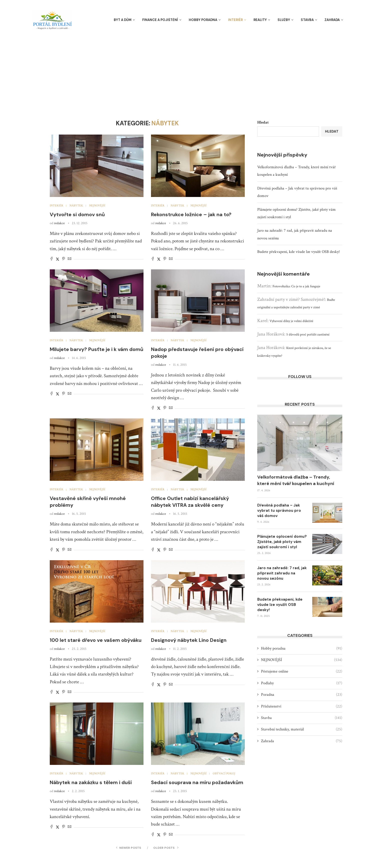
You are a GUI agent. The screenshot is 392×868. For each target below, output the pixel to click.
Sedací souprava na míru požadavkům (197, 782)
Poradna (302, 695)
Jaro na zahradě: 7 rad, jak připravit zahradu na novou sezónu (282, 573)
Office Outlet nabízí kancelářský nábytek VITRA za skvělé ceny (190, 502)
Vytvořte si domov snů (77, 214)
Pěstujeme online (302, 672)
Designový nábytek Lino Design (189, 640)
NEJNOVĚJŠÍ (302, 660)
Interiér (235, 20)
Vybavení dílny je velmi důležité (291, 321)
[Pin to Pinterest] (63, 259)
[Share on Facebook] (51, 259)
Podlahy (302, 683)
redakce (59, 223)
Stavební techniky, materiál (302, 729)
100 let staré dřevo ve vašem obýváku (96, 640)
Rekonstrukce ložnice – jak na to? (191, 214)
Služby (284, 20)
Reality (260, 20)
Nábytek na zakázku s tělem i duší (91, 782)
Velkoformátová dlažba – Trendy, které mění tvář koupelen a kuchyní (296, 480)
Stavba (307, 20)
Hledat (263, 122)
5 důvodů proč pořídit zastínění (308, 335)
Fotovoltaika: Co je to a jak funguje (296, 286)
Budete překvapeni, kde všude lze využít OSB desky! (298, 252)
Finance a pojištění (160, 20)
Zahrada (332, 20)
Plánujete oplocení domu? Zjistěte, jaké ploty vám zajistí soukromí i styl (282, 542)
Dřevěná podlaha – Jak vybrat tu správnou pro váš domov (279, 511)
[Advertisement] (196, 70)
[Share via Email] (69, 259)
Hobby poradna (203, 20)
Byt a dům (123, 20)
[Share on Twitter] (57, 259)
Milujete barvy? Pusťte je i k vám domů (96, 349)
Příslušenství (302, 706)
